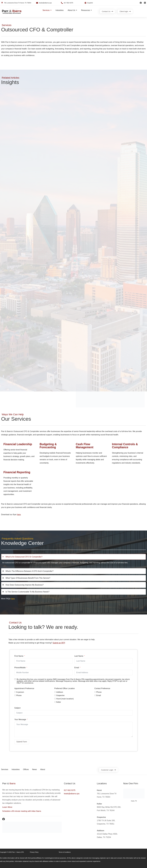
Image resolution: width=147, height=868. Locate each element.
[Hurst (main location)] (55, 699)
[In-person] (15, 692)
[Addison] (55, 692)
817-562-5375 (70, 790)
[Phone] (15, 695)
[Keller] (55, 702)
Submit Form (22, 742)
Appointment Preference (24, 688)
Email (77, 668)
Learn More (7, 807)
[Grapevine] (55, 695)
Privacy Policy (34, 852)
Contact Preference (102, 688)
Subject (17, 708)
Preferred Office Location (65, 688)
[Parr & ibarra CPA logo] (12, 11)
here (19, 515)
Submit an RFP (59, 643)
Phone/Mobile (20, 668)
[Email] (95, 695)
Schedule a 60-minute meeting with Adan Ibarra (22, 811)
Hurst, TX (134, 801)
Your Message (20, 719)
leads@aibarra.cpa (72, 794)
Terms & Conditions (65, 852)
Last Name (79, 656)
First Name (19, 656)
